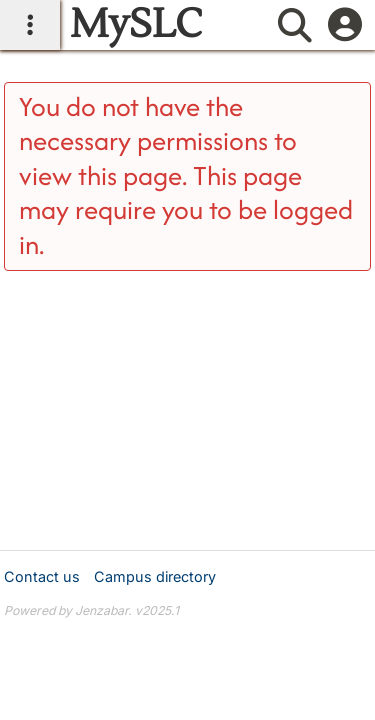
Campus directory (155, 576)
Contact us (42, 576)
